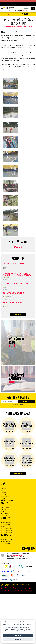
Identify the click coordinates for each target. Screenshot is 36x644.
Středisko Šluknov (7, 530)
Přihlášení (11, 14)
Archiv (25, 590)
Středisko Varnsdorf (8, 532)
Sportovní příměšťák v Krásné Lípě (24, 27)
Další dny (18, 247)
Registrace (17, 14)
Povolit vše (18, 635)
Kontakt (4, 488)
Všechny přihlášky (18, 473)
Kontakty (25, 11)
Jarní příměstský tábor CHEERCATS (13, 303)
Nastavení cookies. (22, 631)
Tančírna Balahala (7, 522)
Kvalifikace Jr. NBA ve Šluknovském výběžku (16, 283)
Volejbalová (5, 513)
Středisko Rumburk (7, 528)
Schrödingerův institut (9, 27)
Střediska (6, 518)
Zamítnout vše (18, 639)
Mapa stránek (11, 590)
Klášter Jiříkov (6, 524)
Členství (4, 494)
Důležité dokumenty (7, 500)
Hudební (4, 509)
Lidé (2, 490)
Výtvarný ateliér (6, 526)
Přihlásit (26, 401)
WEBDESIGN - (7, 587)
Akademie (5, 503)
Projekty (4, 498)
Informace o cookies (22, 589)
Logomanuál (5, 496)
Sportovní (4, 511)
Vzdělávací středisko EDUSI (9, 539)
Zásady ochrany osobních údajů (9, 589)
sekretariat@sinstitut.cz (17, 555)
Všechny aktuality (18, 314)
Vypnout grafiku (19, 590)
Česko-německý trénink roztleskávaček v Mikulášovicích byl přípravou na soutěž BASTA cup (17, 274)
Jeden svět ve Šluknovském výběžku (13, 293)
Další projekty (5, 515)
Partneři (4, 492)
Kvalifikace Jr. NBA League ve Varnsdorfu (15, 264)
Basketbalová (5, 507)
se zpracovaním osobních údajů (18, 406)
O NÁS (4, 484)
